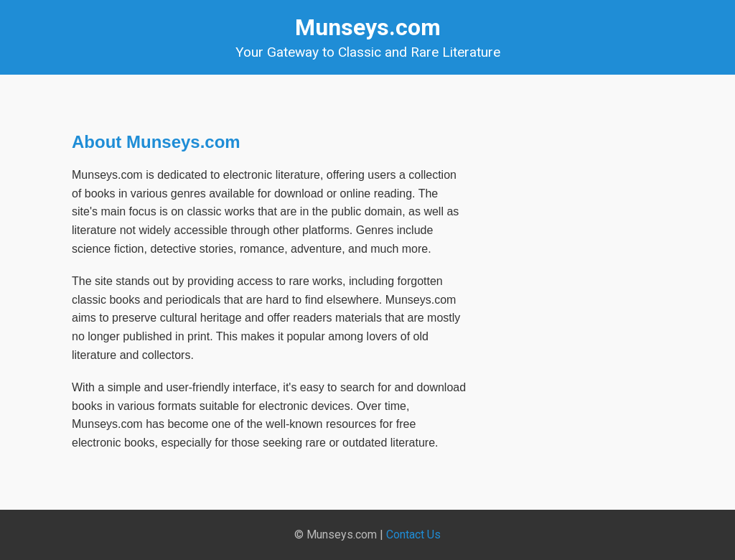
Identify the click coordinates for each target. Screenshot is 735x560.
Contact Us (413, 535)
